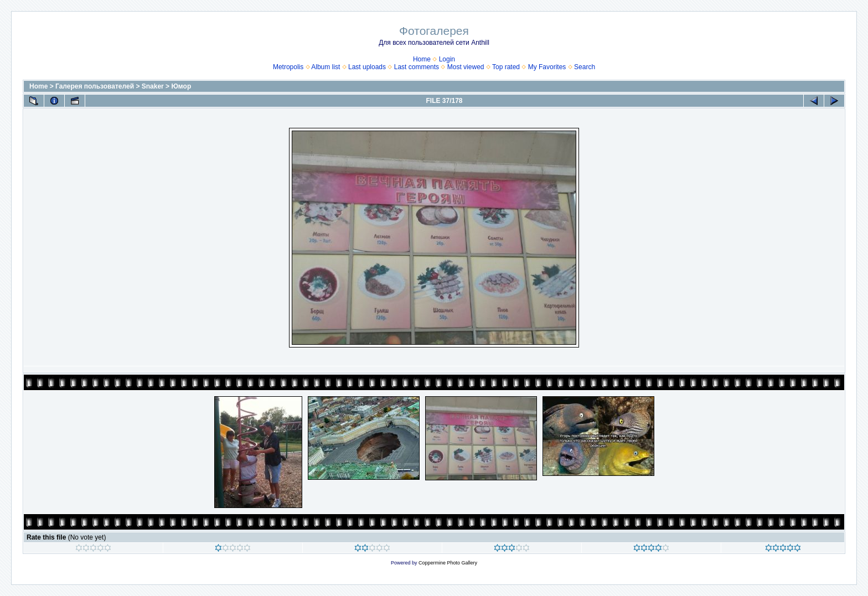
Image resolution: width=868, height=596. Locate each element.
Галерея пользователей (95, 86)
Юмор (181, 86)
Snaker (153, 86)
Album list (325, 67)
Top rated (506, 67)
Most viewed (466, 67)
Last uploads (367, 67)
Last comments (417, 67)
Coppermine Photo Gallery (448, 563)
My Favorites (547, 67)
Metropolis (288, 67)
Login (447, 59)
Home (422, 59)
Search (585, 67)
